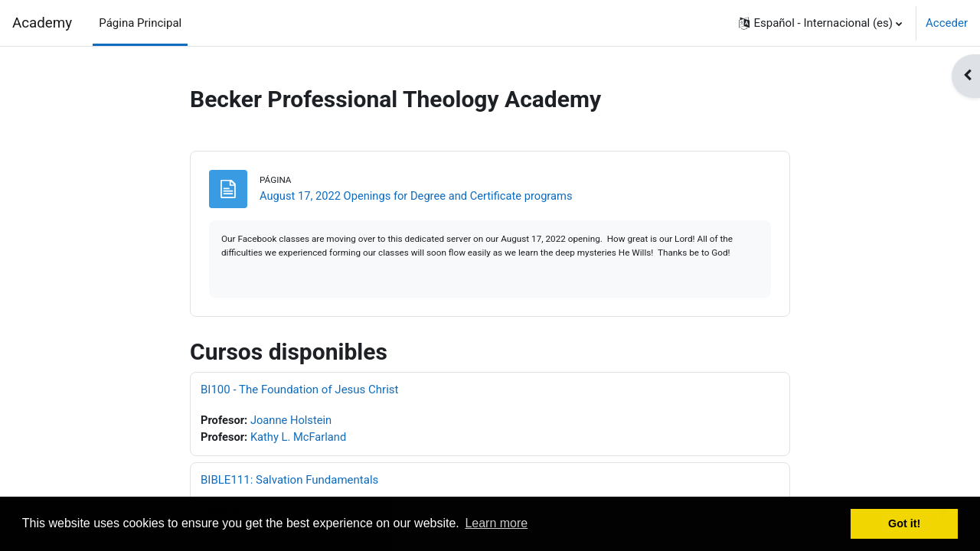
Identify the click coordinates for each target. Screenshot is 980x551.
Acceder (947, 23)
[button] (820, 23)
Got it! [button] (904, 523)
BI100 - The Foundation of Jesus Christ (299, 390)
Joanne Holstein (293, 421)
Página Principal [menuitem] (140, 23)
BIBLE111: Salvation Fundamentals (289, 481)
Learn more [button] (496, 523)
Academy (42, 23)
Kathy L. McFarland (300, 439)
